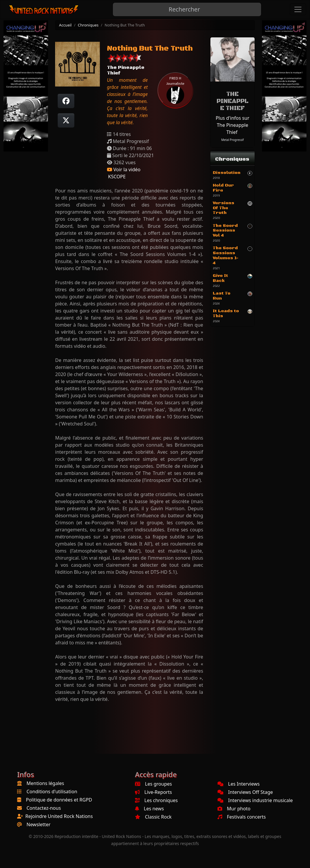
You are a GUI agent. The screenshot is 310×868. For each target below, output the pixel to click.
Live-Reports (153, 792)
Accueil (65, 25)
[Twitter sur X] (66, 120)
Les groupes (153, 784)
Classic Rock (153, 817)
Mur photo (234, 809)
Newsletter (38, 824)
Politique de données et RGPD (59, 800)
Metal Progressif (233, 140)
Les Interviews (239, 784)
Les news (149, 809)
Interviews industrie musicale (255, 800)
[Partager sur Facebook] (66, 101)
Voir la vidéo (124, 169)
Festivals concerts (242, 817)
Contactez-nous (44, 808)
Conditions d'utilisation (52, 791)
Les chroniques (156, 800)
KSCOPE (116, 177)
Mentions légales (45, 783)
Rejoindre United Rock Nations (59, 816)
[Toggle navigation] (298, 9)
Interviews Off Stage (245, 792)
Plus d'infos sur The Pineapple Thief (233, 125)
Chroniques (88, 25)
